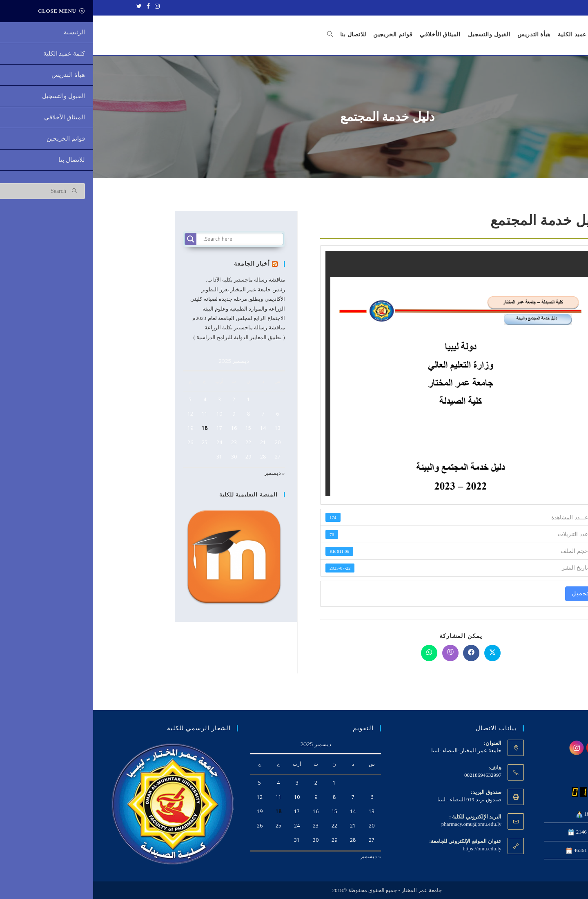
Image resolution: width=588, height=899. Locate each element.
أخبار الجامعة (160, 264)
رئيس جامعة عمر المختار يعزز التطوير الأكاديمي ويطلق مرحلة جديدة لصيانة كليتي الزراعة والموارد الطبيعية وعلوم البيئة (144, 299)
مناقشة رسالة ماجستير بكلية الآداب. (152, 280)
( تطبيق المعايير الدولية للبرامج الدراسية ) (146, 337)
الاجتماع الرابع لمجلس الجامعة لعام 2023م (145, 318)
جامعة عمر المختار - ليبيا (536, 7)
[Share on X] (399, 653)
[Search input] (149, 239)
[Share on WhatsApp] (336, 653)
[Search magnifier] (98, 239)
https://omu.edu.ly (389, 849)
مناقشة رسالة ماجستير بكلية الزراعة (152, 328)
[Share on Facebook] (378, 653)
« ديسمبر (182, 473)
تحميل (488, 594)
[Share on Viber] (357, 653)
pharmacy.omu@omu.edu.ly (378, 824)
